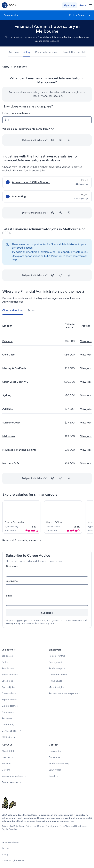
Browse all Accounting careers (22, 540)
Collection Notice (73, 620)
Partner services (10, 782)
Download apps (10, 731)
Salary (6, 67)
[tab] (14, 52)
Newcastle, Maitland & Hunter (20, 450)
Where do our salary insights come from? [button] (28, 129)
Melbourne (20, 67)
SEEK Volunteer (53, 256)
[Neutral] (61, 140)
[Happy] (69, 140)
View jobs (86, 341)
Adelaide (8, 409)
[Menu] (80, 15)
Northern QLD (11, 463)
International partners (13, 776)
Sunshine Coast (11, 423)
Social (52, 776)
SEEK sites (7, 737)
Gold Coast (9, 355)
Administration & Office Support (31, 182)
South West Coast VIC (15, 382)
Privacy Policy (13, 623)
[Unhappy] (53, 140)
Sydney (7, 395)
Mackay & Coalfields (14, 368)
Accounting (19, 196)
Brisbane (7, 341)
